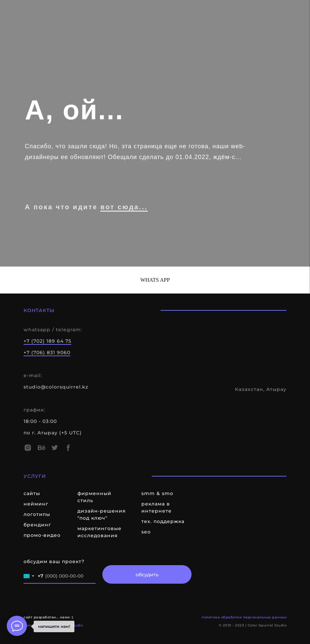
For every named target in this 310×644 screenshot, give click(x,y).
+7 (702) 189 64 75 (47, 341)
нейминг (36, 504)
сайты (32, 493)
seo (146, 532)
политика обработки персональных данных (244, 617)
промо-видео (42, 535)
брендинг (37, 525)
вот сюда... (124, 207)
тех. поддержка (163, 521)
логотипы (37, 514)
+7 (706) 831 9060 (47, 352)
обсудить (147, 575)
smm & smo (157, 493)
